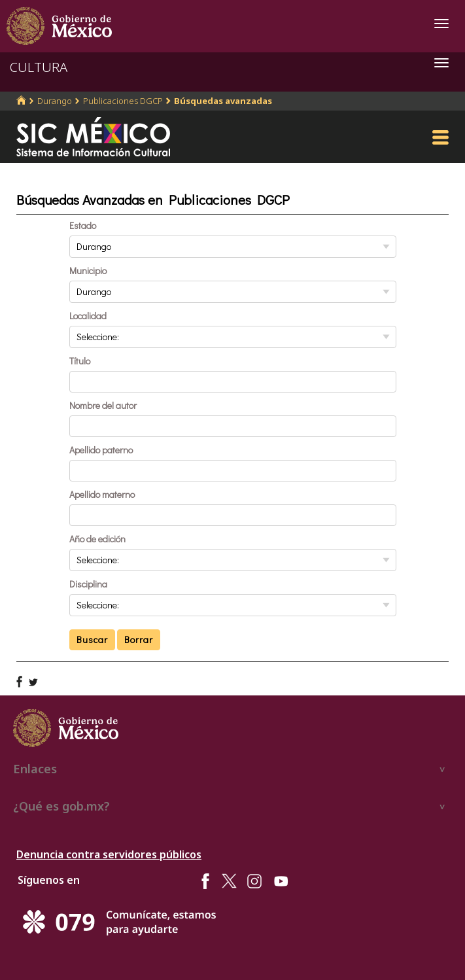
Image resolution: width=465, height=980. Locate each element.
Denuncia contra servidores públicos (109, 854)
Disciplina (88, 584)
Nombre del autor (103, 405)
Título (80, 361)
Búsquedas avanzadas (223, 101)
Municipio (88, 271)
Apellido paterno (101, 450)
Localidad (88, 316)
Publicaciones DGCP (123, 101)
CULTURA (39, 67)
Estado (83, 225)
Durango (55, 101)
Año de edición (97, 539)
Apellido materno (102, 494)
